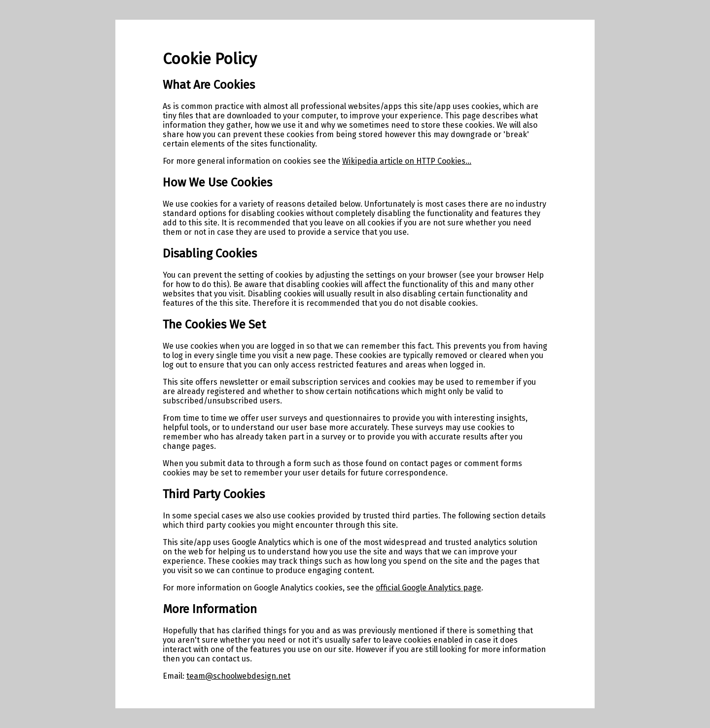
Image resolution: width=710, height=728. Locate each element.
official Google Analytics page (428, 588)
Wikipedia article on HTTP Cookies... (407, 161)
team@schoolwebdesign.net (238, 676)
